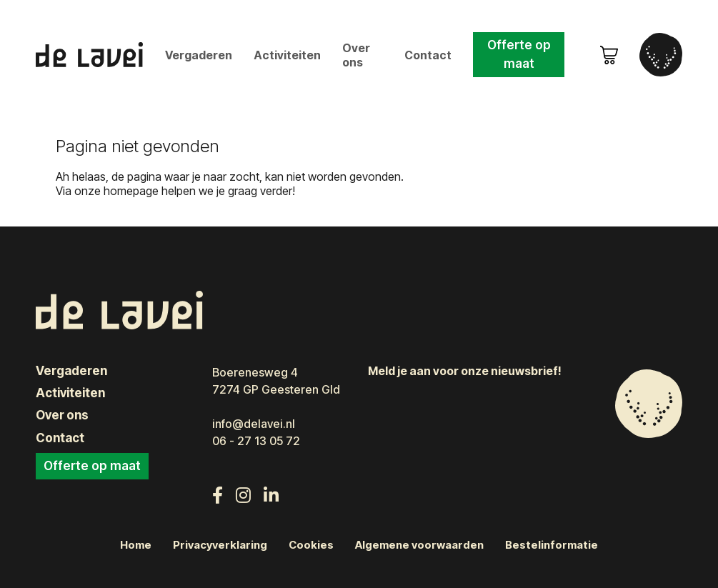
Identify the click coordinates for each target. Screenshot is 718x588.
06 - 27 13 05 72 (256, 441)
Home (136, 545)
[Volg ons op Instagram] (243, 495)
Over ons (356, 55)
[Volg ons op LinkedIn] (271, 495)
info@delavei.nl (254, 424)
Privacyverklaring (220, 545)
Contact (428, 55)
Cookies (311, 545)
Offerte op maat (519, 54)
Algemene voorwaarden (419, 545)
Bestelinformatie (552, 545)
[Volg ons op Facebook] (218, 495)
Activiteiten (287, 55)
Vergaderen (199, 55)
